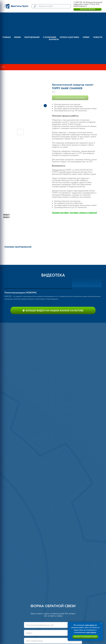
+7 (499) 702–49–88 (80, 2)
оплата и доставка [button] (69, 37)
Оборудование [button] (32, 37)
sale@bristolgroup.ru (80, 6)
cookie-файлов (91, 632)
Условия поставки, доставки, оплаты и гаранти (74, 212)
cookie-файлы (89, 625)
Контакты (54, 39)
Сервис (86, 37)
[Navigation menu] (4, 67)
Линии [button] (17, 37)
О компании (50, 37)
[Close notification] (101, 623)
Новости (98, 37)
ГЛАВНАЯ (6, 37)
